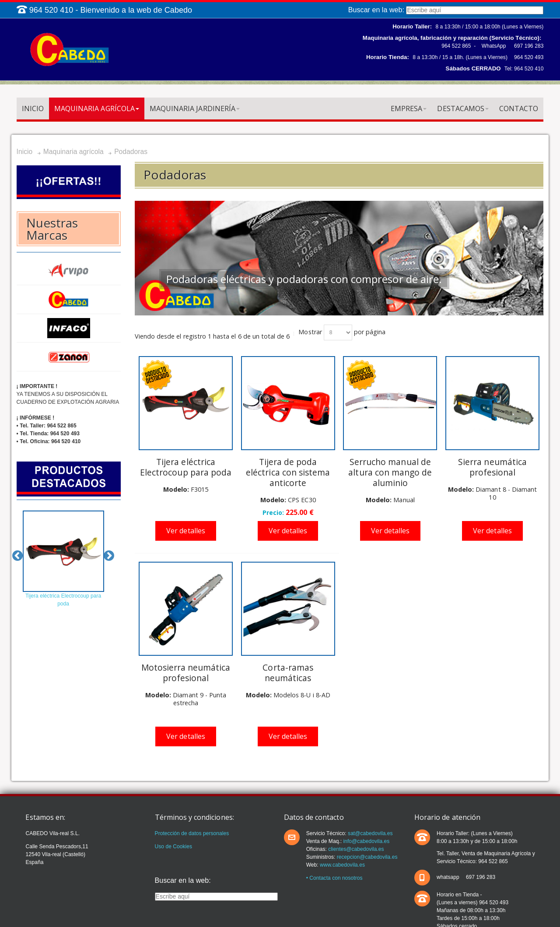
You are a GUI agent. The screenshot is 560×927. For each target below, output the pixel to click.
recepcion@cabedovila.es (366, 857)
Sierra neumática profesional (492, 467)
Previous (17, 556)
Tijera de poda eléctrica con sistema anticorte (288, 472)
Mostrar (310, 332)
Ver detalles (186, 531)
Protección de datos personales (192, 833)
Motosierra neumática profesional (186, 673)
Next (109, 556)
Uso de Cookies (173, 847)
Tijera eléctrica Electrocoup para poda (186, 467)
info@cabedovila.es (366, 841)
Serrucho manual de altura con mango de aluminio (390, 472)
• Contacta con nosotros (334, 878)
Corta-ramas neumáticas (288, 673)
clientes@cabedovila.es (355, 849)
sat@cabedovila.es (370, 833)
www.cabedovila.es (342, 865)
